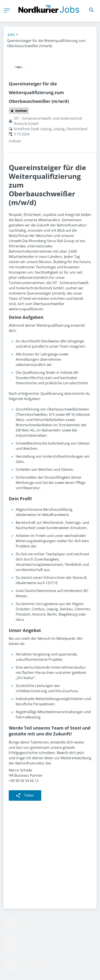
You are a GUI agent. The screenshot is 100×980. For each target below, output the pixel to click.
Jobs (11, 35)
